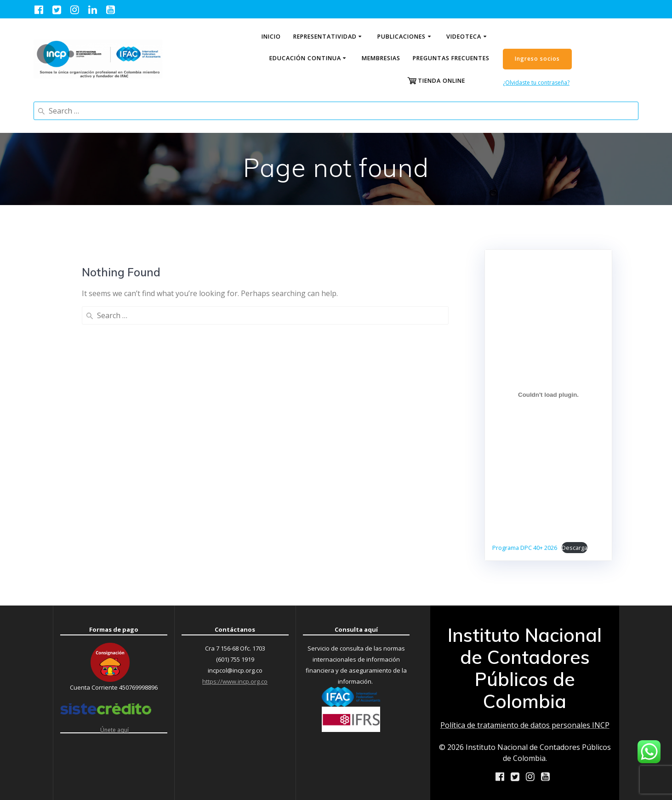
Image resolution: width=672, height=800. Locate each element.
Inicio (271, 37)
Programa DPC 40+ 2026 (525, 548)
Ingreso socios (537, 59)
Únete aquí (114, 729)
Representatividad (325, 37)
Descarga (575, 548)
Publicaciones (401, 37)
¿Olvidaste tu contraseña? (536, 83)
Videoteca (464, 37)
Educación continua (305, 58)
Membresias (381, 58)
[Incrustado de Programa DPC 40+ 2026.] (548, 395)
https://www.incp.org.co (235, 681)
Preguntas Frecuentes (451, 58)
